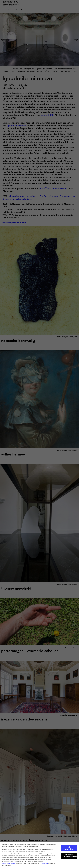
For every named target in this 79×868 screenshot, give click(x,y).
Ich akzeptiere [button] (69, 848)
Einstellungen (44, 863)
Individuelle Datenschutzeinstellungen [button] (71, 856)
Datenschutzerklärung (8, 863)
